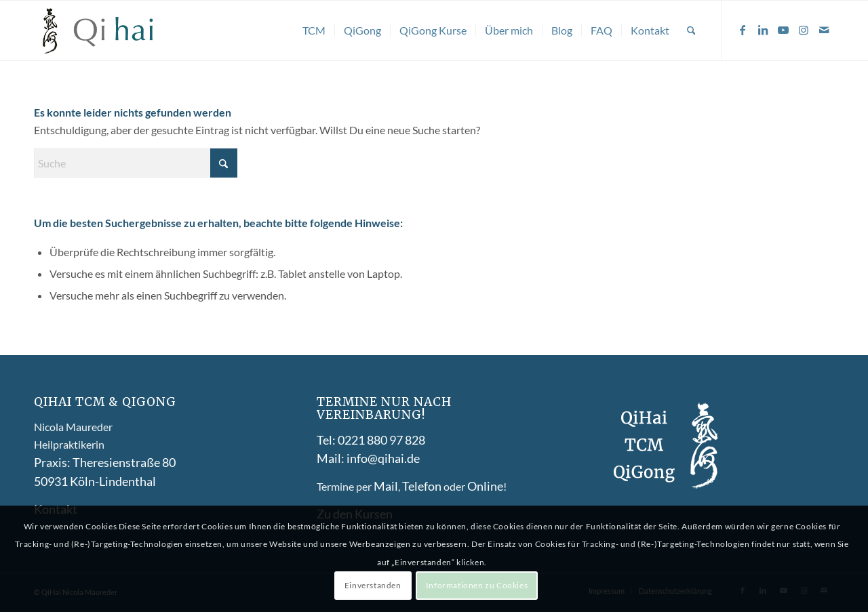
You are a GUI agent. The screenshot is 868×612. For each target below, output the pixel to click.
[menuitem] (314, 30)
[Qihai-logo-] (99, 30)
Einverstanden (373, 585)
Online (485, 486)
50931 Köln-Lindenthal (95, 481)
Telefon (422, 486)
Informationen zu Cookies (477, 585)
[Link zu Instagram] (804, 30)
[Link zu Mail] (824, 30)
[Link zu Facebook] (743, 30)
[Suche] (691, 30)
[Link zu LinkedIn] (763, 30)
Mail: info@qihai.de (368, 458)
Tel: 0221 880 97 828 (371, 440)
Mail (386, 486)
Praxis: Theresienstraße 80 (105, 462)
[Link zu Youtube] (783, 30)
